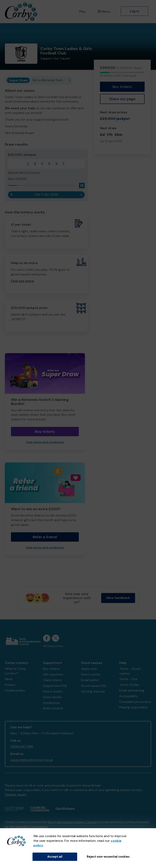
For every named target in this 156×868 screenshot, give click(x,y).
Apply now (89, 669)
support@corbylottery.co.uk (32, 760)
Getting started (93, 691)
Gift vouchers (53, 674)
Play (82, 11)
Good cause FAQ (94, 686)
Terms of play (129, 685)
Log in (134, 11)
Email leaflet (90, 680)
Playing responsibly (133, 707)
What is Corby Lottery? (15, 671)
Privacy (10, 685)
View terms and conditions (45, 442)
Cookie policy (15, 690)
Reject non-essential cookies (108, 857)
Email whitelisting (132, 690)
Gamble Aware (16, 795)
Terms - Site (128, 679)
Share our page (122, 99)
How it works (53, 691)
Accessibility (129, 696)
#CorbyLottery (53, 646)
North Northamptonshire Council (72, 822)
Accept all (55, 857)
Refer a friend (45, 537)
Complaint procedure (135, 702)
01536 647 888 (22, 746)
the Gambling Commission (29, 827)
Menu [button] (104, 11)
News (9, 679)
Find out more (22, 281)
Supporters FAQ (55, 686)
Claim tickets (53, 680)
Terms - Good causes (130, 671)
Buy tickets (122, 87)
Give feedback (118, 598)
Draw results (52, 697)
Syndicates (51, 703)
